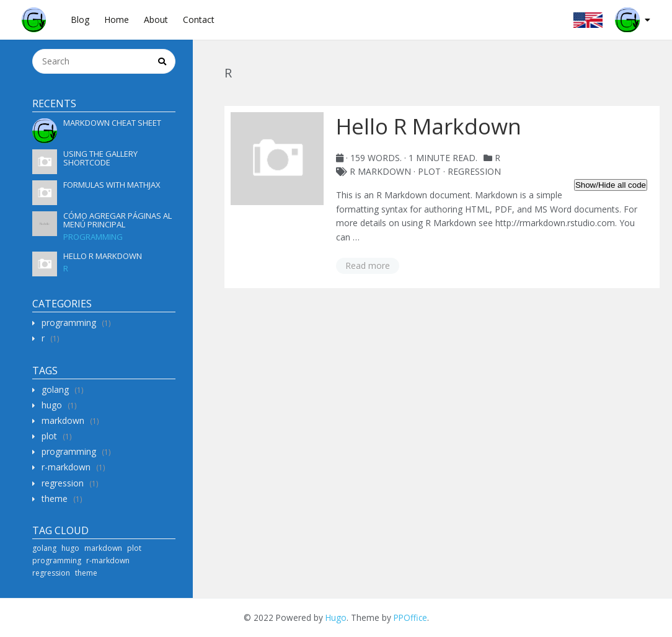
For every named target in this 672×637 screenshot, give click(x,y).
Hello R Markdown (103, 256)
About (156, 20)
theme (55, 499)
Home (117, 20)
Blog (80, 20)
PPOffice (410, 617)
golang (55, 389)
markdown (63, 420)
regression (63, 483)
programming (93, 237)
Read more (368, 266)
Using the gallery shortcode (100, 158)
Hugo (336, 617)
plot (49, 436)
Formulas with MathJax (112, 185)
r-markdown (66, 467)
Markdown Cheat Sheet (112, 123)
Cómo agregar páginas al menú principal (117, 220)
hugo (52, 405)
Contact (199, 20)
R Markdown (380, 171)
